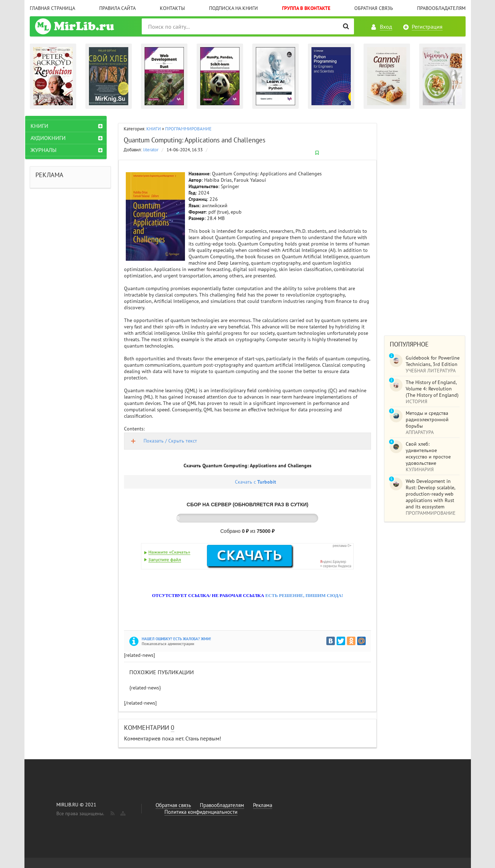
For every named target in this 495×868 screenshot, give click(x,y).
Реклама (263, 805)
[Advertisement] (425, 222)
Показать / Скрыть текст (170, 441)
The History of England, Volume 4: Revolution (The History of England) (432, 389)
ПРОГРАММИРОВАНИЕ (188, 129)
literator (151, 150)
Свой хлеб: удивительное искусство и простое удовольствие (428, 453)
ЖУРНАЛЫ (48, 150)
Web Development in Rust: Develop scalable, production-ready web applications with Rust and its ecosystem (430, 494)
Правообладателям (441, 8)
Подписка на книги (234, 8)
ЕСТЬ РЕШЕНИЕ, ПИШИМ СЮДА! (304, 595)
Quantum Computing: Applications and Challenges (195, 140)
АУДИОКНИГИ (53, 138)
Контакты (172, 8)
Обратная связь (374, 8)
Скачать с (255, 482)
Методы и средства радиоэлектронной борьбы (427, 419)
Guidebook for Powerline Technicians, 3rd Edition (433, 361)
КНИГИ (154, 129)
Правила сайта (117, 8)
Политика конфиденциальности (201, 812)
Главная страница (52, 8)
